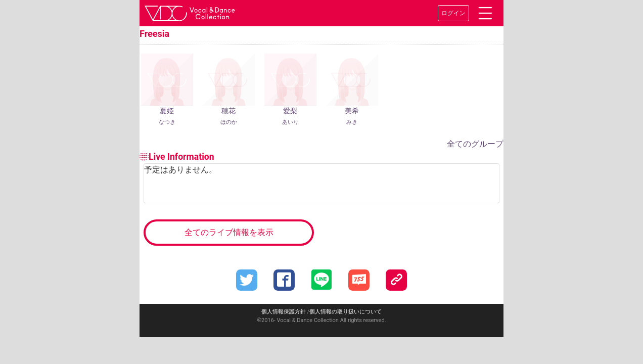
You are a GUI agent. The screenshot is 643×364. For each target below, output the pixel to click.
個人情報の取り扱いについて (346, 312)
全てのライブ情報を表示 (229, 232)
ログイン (453, 13)
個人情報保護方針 (284, 312)
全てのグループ (475, 144)
